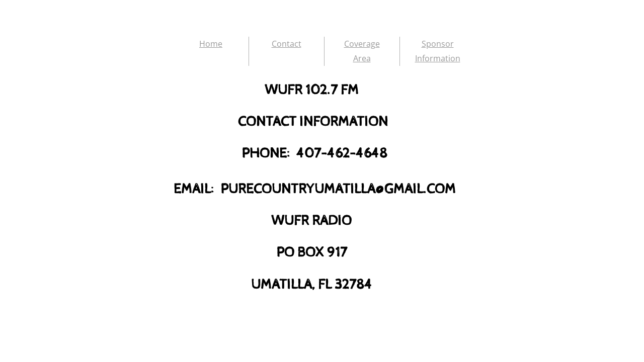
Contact (287, 44)
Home (211, 44)
